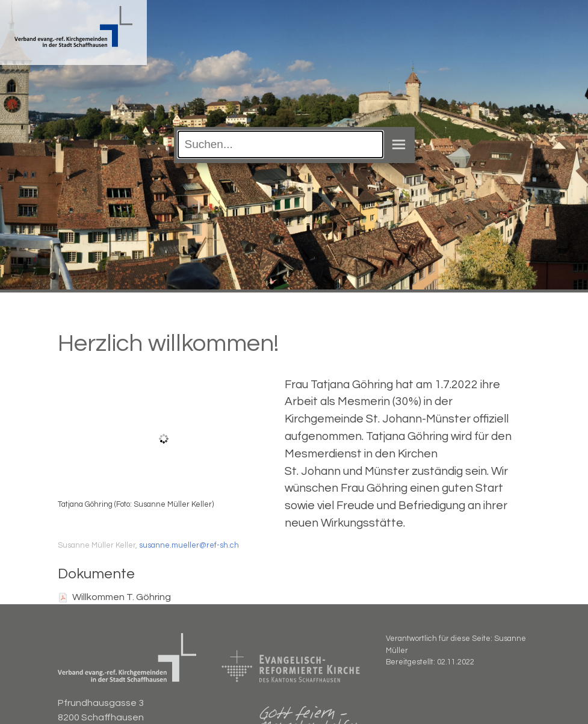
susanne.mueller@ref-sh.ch (189, 546)
